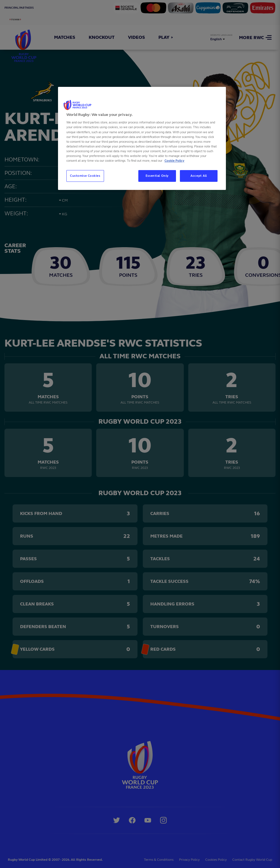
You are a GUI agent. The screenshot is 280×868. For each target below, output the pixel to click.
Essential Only (157, 176)
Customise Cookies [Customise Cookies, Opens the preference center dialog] (85, 176)
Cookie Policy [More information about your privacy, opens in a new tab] (174, 161)
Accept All (199, 176)
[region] (142, 138)
